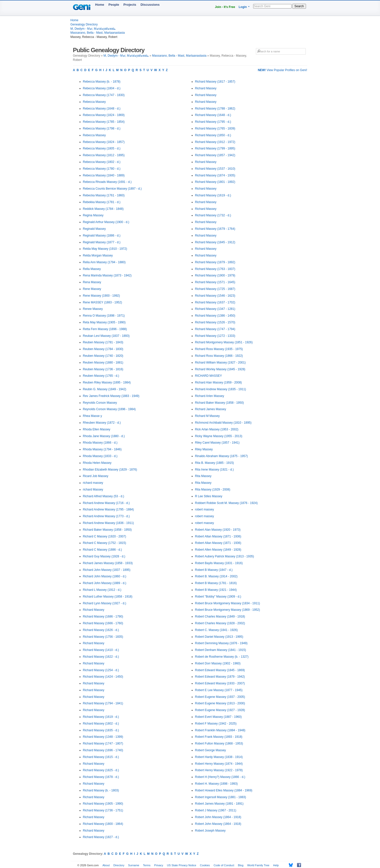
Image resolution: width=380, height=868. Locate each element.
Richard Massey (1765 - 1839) (215, 128)
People (114, 5)
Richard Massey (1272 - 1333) (215, 336)
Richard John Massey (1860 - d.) (105, 576)
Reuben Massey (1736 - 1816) (103, 369)
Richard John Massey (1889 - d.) (105, 583)
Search (299, 6)
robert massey (205, 509)
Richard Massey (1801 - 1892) (215, 182)
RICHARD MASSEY (209, 376)
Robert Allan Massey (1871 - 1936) (218, 536)
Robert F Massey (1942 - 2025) (216, 724)
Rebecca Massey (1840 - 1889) (104, 175)
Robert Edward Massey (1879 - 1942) (220, 677)
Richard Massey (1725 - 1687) (215, 289)
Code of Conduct (224, 865)
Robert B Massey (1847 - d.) (214, 570)
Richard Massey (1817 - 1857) (215, 82)
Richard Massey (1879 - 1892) (215, 262)
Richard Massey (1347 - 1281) (215, 309)
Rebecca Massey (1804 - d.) (102, 88)
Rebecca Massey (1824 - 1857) (104, 142)
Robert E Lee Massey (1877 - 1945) (219, 690)
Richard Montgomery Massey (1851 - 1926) (224, 342)
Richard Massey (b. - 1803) (101, 790)
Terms (147, 865)
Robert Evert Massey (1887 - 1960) (218, 717)
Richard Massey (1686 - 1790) (103, 617)
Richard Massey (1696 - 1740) (103, 750)
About (106, 865)
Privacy (159, 865)
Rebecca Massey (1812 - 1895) (104, 155)
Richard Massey (94, 610)
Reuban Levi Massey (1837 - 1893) (106, 336)
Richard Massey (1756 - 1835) (103, 637)
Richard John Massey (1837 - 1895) (107, 570)
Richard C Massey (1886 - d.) (103, 550)
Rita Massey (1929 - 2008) (213, 490)
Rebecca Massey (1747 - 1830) (104, 95)
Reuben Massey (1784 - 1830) (103, 349)
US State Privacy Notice (182, 865)
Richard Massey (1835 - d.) (101, 730)
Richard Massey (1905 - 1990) (103, 804)
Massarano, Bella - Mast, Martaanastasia (98, 33)
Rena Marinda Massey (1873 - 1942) (107, 275)
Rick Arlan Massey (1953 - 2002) (217, 429)
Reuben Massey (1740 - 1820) (103, 356)
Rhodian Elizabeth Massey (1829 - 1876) (110, 470)
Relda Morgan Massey (98, 255)
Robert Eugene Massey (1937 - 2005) (220, 697)
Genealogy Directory (84, 24)
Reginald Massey (94, 229)
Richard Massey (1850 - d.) (213, 135)
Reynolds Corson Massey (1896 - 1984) (109, 409)
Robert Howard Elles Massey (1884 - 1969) (224, 790)
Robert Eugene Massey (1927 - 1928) (220, 710)
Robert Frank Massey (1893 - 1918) (219, 737)
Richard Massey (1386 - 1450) (215, 316)
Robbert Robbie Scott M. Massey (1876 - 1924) (226, 503)
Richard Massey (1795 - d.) (213, 122)
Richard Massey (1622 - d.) (101, 657)
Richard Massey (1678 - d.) (101, 777)
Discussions (150, 5)
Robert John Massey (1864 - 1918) (218, 817)
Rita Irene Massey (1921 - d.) (214, 470)
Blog (241, 865)
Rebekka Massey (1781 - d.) (102, 202)
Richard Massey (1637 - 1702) (215, 302)
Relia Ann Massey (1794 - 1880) (104, 262)
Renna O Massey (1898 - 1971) (104, 316)
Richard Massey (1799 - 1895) (215, 148)
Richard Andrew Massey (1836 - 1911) (109, 523)
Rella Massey (92, 269)
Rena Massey (92, 282)
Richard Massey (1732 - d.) (213, 215)
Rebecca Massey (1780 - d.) (102, 169)
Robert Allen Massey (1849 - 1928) (218, 550)
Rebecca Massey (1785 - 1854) (104, 122)
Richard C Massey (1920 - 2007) (105, 536)
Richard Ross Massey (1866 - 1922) (219, 356)
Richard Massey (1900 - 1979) (215, 275)
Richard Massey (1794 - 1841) (103, 703)
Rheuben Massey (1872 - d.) (102, 423)
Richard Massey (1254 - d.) (101, 670)
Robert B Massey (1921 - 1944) (216, 590)
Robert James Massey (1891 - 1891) (219, 804)
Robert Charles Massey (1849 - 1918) (220, 617)
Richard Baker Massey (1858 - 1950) (107, 530)
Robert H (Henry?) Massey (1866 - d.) (220, 777)
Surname (134, 865)
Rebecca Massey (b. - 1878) (102, 82)
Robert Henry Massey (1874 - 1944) (219, 764)
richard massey (93, 483)
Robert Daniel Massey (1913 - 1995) (219, 637)
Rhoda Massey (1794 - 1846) (102, 449)
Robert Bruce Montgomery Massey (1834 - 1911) (228, 603)
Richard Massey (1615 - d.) (101, 757)
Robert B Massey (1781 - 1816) (216, 583)
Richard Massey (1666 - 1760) (103, 623)
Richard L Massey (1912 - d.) (102, 590)
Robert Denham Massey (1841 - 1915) (221, 650)
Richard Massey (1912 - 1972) (215, 142)
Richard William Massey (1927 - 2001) (220, 363)
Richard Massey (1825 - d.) (101, 770)
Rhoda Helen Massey (97, 463)
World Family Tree (258, 865)
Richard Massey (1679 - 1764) (215, 229)
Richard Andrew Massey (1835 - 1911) (221, 389)
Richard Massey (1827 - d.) (101, 837)
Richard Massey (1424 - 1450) (103, 677)
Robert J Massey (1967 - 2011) (216, 810)
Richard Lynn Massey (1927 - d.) (105, 603)
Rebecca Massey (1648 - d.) (102, 109)
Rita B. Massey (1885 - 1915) (215, 463)
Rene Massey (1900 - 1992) (102, 296)
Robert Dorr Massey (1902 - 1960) (218, 663)
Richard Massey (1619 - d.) (101, 717)
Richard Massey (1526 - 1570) (215, 322)
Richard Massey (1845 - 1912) (215, 242)
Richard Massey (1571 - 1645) (215, 282)
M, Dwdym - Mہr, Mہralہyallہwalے (93, 29)
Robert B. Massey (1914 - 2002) (216, 576)
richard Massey (93, 490)
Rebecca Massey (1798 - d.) (102, 128)
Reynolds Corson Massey (100, 403)
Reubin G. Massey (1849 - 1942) (105, 389)
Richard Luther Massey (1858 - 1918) (108, 597)
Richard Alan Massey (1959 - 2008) (219, 382)
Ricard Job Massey (96, 476)
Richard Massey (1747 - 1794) (215, 329)
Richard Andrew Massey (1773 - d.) (106, 516)
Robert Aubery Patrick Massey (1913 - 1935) (225, 556)
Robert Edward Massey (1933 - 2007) (220, 683)
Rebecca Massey (94, 102)
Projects (130, 5)
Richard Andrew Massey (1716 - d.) (106, 503)
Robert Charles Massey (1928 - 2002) (220, 623)
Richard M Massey (207, 416)
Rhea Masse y (93, 416)
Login (243, 7)
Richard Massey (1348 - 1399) (103, 737)
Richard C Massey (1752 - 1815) (105, 543)
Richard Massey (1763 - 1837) (215, 269)
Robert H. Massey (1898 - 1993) (216, 784)
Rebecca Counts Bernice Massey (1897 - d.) (112, 189)
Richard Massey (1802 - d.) (101, 724)
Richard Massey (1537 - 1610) (215, 169)
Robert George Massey (211, 750)
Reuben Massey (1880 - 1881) (103, 363)
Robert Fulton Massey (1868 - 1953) (219, 744)
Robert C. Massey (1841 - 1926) (216, 630)
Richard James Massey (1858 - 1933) (108, 563)
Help (276, 865)
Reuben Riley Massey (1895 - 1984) (107, 382)
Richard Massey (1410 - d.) (101, 650)
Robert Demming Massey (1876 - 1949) (221, 643)
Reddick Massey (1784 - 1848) (103, 209)
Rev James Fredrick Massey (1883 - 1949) (111, 396)
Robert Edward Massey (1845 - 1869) (220, 670)
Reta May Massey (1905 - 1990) (104, 322)
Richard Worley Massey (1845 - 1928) (220, 369)
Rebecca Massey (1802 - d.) (102, 162)
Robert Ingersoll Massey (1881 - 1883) (221, 797)
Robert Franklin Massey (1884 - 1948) (220, 730)
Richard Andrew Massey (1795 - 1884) (109, 509)
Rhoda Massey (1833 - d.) (100, 456)
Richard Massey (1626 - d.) (101, 630)
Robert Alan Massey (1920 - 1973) (218, 530)
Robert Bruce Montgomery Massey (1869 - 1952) (228, 610)
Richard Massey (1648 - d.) (213, 115)
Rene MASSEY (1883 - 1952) (103, 302)
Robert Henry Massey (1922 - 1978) (219, 770)
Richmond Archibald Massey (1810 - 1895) (223, 423)
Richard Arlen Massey (210, 396)
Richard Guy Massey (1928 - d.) (104, 556)
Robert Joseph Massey (210, 831)
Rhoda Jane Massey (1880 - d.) (104, 436)
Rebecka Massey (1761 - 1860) (104, 195)
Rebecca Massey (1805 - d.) (102, 148)
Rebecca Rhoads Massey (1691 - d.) (107, 182)
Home (100, 5)
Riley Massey (204, 449)
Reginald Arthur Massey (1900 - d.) (106, 222)
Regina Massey (93, 215)
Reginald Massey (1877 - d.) (102, 242)
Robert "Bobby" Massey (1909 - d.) (218, 597)
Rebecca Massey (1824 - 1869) (104, 115)
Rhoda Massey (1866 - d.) (100, 443)
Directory (119, 865)
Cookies (205, 865)
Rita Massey (203, 476)
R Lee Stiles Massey (209, 496)
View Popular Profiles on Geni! (283, 70)
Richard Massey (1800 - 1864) (103, 824)
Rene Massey (92, 289)
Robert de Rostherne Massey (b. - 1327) (222, 657)
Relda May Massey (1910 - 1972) (105, 249)
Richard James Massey (211, 409)
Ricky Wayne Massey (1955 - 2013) (219, 436)
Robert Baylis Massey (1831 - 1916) (219, 563)
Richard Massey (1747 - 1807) (103, 744)
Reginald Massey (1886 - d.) (102, 236)
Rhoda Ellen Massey (97, 429)
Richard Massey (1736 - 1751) (103, 810)
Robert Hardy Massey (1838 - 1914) (219, 757)
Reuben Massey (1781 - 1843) (103, 342)
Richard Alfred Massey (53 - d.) (104, 496)
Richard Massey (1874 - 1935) (215, 175)
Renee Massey (93, 309)
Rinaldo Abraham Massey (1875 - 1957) (222, 456)
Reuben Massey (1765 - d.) (101, 376)
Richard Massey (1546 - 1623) (215, 296)
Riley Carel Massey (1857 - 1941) (217, 443)
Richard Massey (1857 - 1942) (215, 155)
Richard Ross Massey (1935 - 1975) (219, 349)
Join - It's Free (225, 7)
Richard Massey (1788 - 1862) (215, 109)
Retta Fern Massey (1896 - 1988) (105, 329)
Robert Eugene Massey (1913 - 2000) (220, 703)
